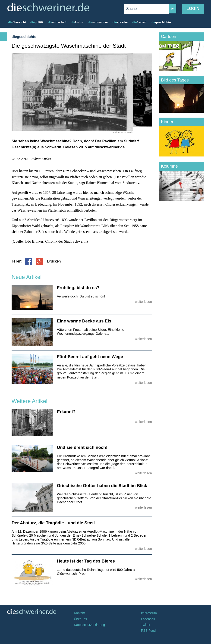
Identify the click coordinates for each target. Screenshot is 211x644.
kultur (77, 22)
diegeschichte (24, 37)
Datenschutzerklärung (89, 625)
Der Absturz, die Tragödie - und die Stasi (53, 523)
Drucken (54, 261)
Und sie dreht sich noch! (82, 447)
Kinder (167, 122)
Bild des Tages (175, 80)
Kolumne (169, 166)
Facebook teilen (28, 261)
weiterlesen (143, 302)
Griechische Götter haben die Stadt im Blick (102, 486)
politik (37, 22)
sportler (120, 22)
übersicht (17, 22)
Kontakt (79, 613)
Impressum (149, 613)
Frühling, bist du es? (78, 288)
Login (193, 9)
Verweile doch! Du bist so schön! (81, 296)
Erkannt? (66, 412)
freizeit (139, 22)
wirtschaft (57, 22)
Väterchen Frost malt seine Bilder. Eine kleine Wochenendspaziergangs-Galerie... (91, 332)
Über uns (80, 619)
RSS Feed (148, 631)
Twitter (146, 625)
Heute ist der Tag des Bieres (86, 561)
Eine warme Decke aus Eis (84, 321)
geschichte (161, 22)
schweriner (98, 22)
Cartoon (169, 36)
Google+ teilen (39, 261)
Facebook (148, 619)
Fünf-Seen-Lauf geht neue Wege (90, 357)
